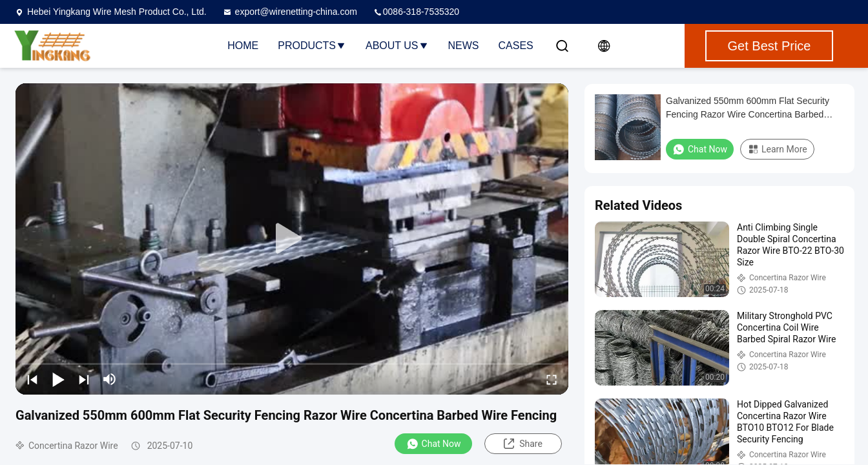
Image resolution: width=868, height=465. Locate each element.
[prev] (32, 379)
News (464, 46)
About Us (397, 46)
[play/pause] (58, 379)
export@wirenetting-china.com (290, 12)
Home (243, 46)
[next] (84, 379)
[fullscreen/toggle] (552, 379)
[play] (292, 239)
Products (312, 46)
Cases (516, 46)
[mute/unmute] (110, 379)
